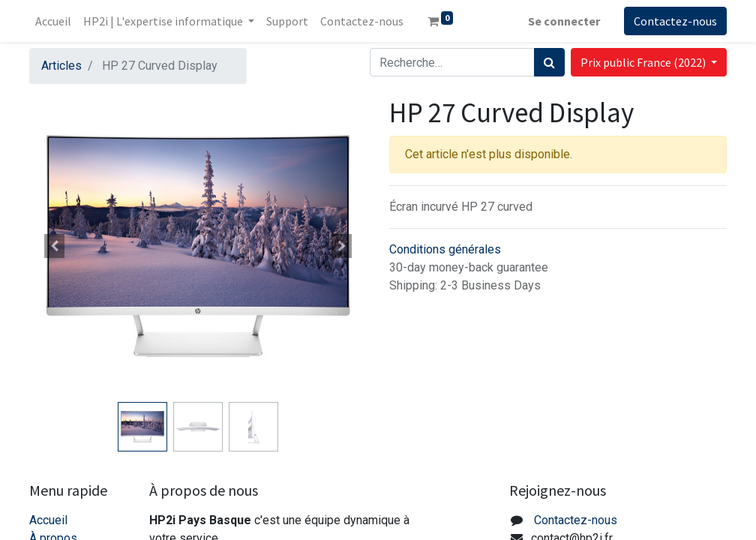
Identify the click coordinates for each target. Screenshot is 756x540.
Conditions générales (445, 249)
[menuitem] (53, 21)
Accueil (48, 520)
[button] (55, 246)
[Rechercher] (549, 62)
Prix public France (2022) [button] (644, 62)
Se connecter (564, 21)
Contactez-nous (675, 21)
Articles (61, 66)
